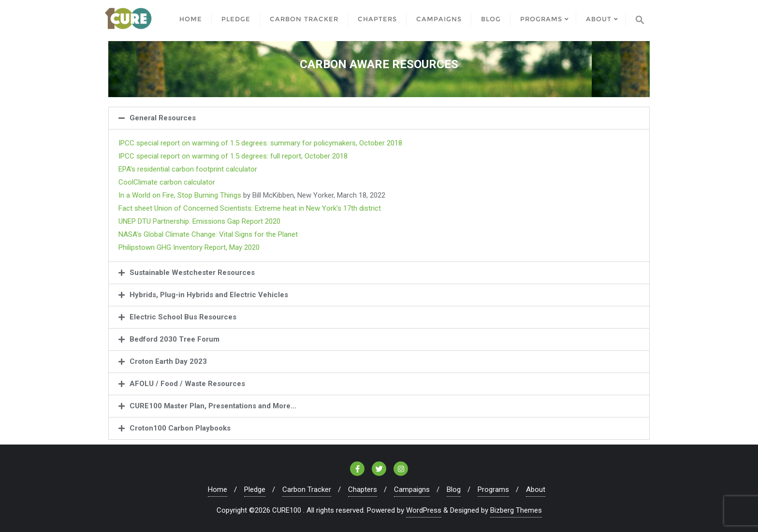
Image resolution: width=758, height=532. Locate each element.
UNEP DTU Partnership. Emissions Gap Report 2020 (199, 221)
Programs (493, 489)
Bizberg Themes (516, 510)
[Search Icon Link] (640, 18)
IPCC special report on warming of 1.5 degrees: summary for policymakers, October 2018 (260, 143)
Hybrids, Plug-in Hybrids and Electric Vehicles (209, 295)
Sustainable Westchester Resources (192, 273)
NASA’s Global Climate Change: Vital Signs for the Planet (208, 234)
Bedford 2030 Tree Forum (175, 339)
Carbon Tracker (307, 489)
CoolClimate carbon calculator (167, 182)
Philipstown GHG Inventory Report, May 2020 (189, 247)
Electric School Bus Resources (183, 317)
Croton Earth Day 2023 (168, 361)
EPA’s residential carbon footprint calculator (188, 169)
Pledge (255, 489)
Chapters (363, 489)
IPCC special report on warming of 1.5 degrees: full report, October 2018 (233, 156)
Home (218, 489)
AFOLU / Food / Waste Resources (187, 384)
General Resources (163, 118)
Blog (454, 489)
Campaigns (412, 489)
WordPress (424, 510)
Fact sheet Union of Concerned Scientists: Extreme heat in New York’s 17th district (250, 208)
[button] (379, 118)
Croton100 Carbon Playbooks (180, 428)
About (536, 489)
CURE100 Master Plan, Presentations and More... (213, 406)
